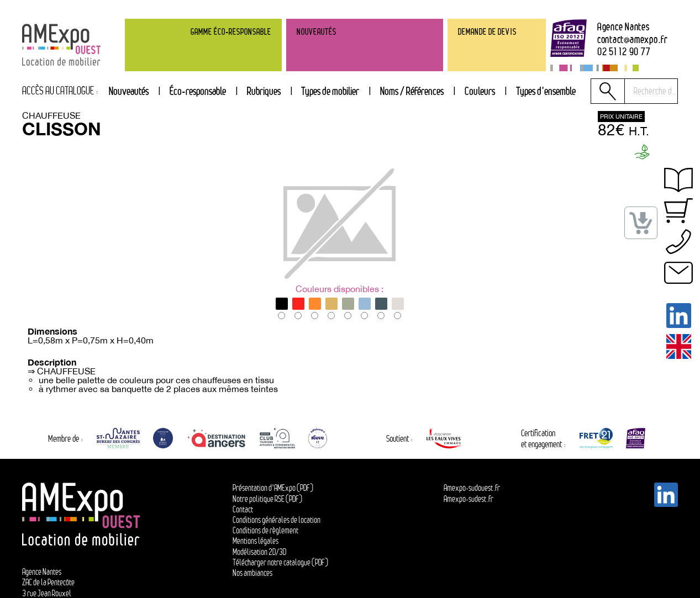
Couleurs (480, 91)
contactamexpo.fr (633, 39)
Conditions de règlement (265, 530)
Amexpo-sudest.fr (469, 499)
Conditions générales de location (277, 520)
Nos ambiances (252, 573)
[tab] (264, 91)
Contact (243, 509)
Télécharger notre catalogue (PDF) (280, 562)
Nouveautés (129, 91)
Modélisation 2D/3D (259, 552)
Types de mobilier (330, 91)
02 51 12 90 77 (624, 52)
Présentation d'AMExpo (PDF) (273, 488)
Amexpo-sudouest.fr (472, 488)
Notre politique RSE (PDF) (267, 499)
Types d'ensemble (546, 91)
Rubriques (264, 91)
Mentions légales (256, 541)
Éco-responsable (198, 91)
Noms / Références (412, 91)
